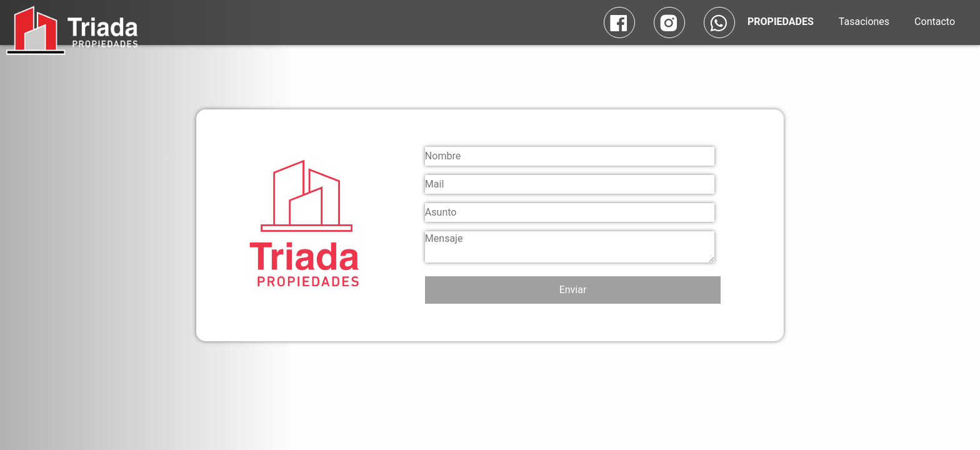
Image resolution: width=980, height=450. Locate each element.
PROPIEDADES (781, 22)
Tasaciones (864, 22)
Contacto (935, 22)
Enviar (573, 290)
